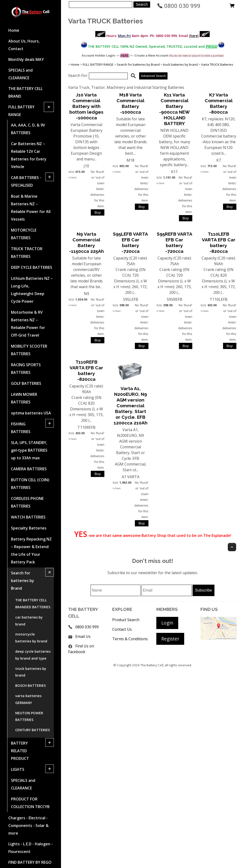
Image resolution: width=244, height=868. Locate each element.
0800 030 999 (179, 6)
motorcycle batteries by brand (31, 638)
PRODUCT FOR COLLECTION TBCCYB (30, 803)
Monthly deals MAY (26, 59)
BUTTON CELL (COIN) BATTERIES (30, 484)
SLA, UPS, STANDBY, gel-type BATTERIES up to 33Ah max (29, 450)
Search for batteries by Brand (23, 581)
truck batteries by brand (31, 672)
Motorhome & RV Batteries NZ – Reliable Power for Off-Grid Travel (28, 324)
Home (14, 30)
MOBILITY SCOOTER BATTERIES (29, 350)
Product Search (126, 620)
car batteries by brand (29, 621)
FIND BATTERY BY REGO (30, 862)
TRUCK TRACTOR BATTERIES (27, 253)
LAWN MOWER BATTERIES (24, 398)
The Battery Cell (152, 665)
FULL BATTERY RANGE (21, 111)
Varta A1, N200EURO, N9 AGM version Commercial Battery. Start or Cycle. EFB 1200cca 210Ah (131, 406)
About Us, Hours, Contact (24, 45)
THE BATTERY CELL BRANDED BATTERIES (33, 603)
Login (167, 623)
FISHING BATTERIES (21, 428)
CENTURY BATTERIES (33, 730)
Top (232, 547)
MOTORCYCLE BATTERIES (24, 234)
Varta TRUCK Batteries (217, 64)
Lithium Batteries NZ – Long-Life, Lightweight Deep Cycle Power (32, 290)
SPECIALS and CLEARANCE (20, 74)
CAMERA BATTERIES (29, 469)
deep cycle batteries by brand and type (33, 655)
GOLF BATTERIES (26, 383)
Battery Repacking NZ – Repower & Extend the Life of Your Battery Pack (31, 550)
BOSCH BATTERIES (30, 685)
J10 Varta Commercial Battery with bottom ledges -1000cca (86, 106)
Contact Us (122, 629)
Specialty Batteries (29, 528)
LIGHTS (18, 769)
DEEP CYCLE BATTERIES (32, 267)
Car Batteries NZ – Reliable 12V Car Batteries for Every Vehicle (29, 155)
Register (170, 639)
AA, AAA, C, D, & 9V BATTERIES (28, 129)
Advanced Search (153, 76)
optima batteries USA (31, 413)
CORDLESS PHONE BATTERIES (27, 502)
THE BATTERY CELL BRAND (25, 92)
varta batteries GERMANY (28, 699)
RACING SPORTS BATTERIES (26, 369)
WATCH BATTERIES (28, 517)
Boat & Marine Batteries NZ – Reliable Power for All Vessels (31, 208)
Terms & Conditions (130, 639)
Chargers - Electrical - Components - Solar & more (28, 826)
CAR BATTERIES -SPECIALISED (26, 181)
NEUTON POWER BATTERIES (29, 716)
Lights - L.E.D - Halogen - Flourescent (30, 848)
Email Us (83, 636)
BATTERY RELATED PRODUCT (20, 751)
